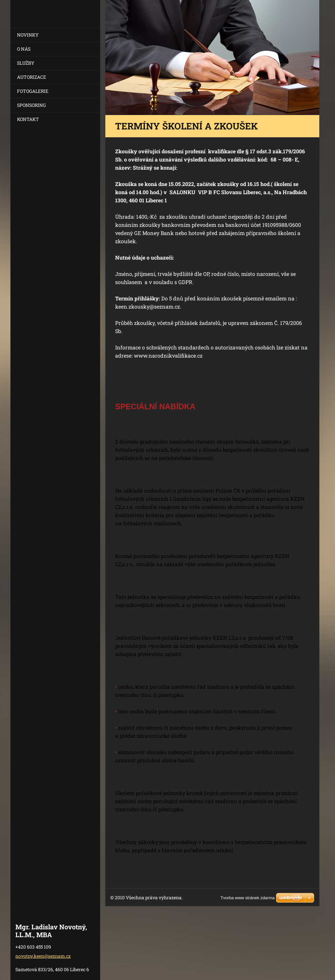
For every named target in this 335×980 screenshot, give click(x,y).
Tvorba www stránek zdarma (247, 898)
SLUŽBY (26, 63)
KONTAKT (28, 119)
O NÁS (24, 49)
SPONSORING (31, 105)
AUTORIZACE (32, 77)
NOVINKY (28, 35)
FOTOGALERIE (33, 91)
